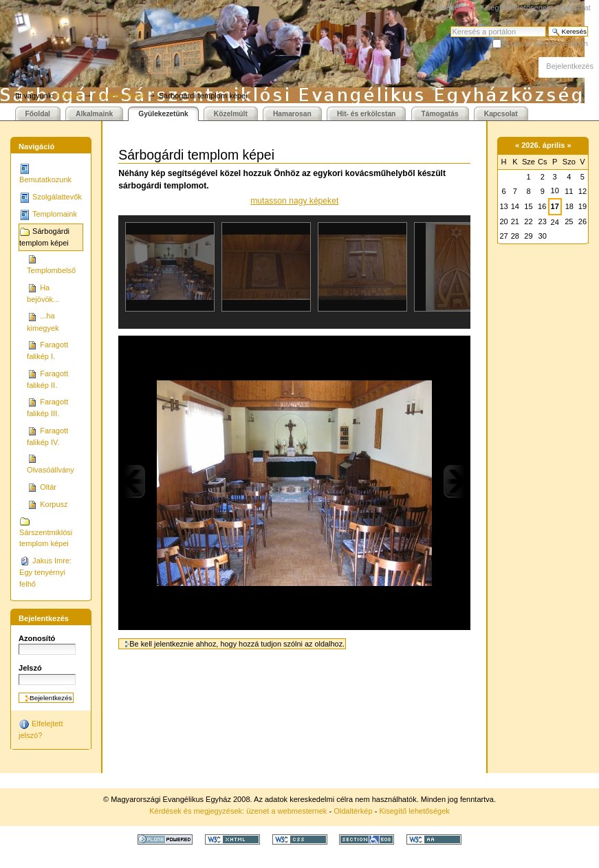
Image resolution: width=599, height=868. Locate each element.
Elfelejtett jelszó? (41, 729)
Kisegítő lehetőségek (515, 8)
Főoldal (69, 96)
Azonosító (37, 638)
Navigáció (36, 147)
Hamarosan (292, 114)
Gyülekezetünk (120, 96)
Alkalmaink (94, 114)
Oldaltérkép (454, 8)
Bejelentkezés (570, 66)
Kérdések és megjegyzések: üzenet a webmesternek (238, 811)
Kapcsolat (574, 8)
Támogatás (440, 114)
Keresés (450, 26)
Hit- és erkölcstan (366, 114)
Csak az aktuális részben (546, 43)
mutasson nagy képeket (294, 201)
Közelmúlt (231, 114)
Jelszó (30, 668)
